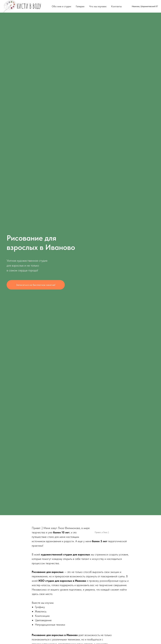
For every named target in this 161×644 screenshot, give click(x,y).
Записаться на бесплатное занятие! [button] (36, 285)
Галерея (80, 6)
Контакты (116, 6)
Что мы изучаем (98, 6)
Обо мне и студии (61, 6)
